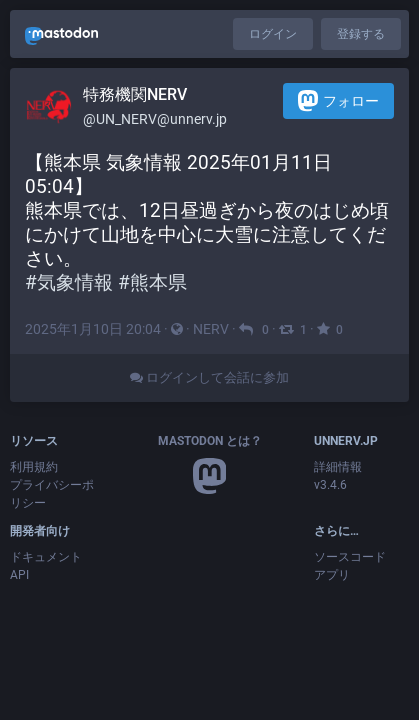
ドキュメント (46, 557)
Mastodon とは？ (210, 441)
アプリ (332, 575)
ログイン (273, 34)
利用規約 (34, 467)
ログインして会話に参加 (209, 377)
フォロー (338, 100)
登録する (361, 34)
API (19, 575)
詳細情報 (338, 467)
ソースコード (350, 557)
